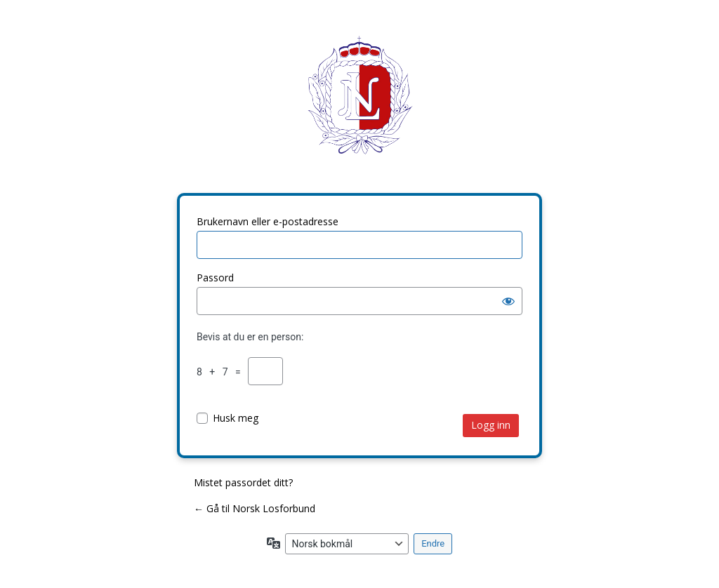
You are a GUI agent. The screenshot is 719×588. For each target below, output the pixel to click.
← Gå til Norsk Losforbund (255, 508)
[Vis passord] (508, 301)
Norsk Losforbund (360, 106)
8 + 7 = (221, 372)
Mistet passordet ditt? (243, 482)
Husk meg (236, 418)
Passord (215, 278)
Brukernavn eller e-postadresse (268, 221)
